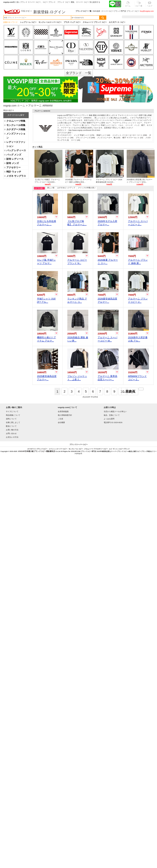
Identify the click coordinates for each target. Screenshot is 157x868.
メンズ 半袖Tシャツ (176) (84, 135)
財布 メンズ (13, 163)
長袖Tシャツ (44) (103, 135)
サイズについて (12, 411)
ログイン (58, 12)
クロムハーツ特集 (16, 121)
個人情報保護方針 (65, 415)
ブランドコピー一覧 (83, 11)
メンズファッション (16, 136)
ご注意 (60, 419)
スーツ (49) (76, 140)
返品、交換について (112, 415)
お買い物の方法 (12, 430)
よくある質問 (109, 419)
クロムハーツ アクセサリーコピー (96, 449)
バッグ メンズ (14, 155)
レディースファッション (16, 144)
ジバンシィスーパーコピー (58, 449)
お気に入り (139, 17)
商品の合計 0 (9, 110)
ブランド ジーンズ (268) (85, 138)
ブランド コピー (133, 11)
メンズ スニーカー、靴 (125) (109, 138)
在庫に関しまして (13, 422)
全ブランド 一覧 (79, 73)
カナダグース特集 (16, 129)
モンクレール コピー (76, 449)
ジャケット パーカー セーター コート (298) (130, 135)
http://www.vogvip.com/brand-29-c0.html (84, 130)
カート (148, 17)
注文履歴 (128, 17)
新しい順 (51, 188)
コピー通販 (139, 5)
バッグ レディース (16, 150)
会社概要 (61, 422)
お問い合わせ (11, 433)
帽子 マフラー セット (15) (133, 138)
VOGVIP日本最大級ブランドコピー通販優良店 (37, 451)
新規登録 (41, 12)
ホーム (21, 106)
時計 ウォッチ (14, 172)
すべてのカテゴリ (65, 135)
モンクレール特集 (16, 125)
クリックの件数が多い (87, 188)
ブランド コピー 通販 (66, 2)
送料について (11, 419)
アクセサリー (14, 167)
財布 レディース (15, 159)
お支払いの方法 (12, 437)
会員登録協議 (63, 411)
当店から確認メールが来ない (115, 411)
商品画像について (13, 415)
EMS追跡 (96, 11)
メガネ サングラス (16, 176)
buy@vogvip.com (147, 11)
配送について (11, 426)
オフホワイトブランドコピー (37, 449)
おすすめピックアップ (66, 188)
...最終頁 (129, 391)
